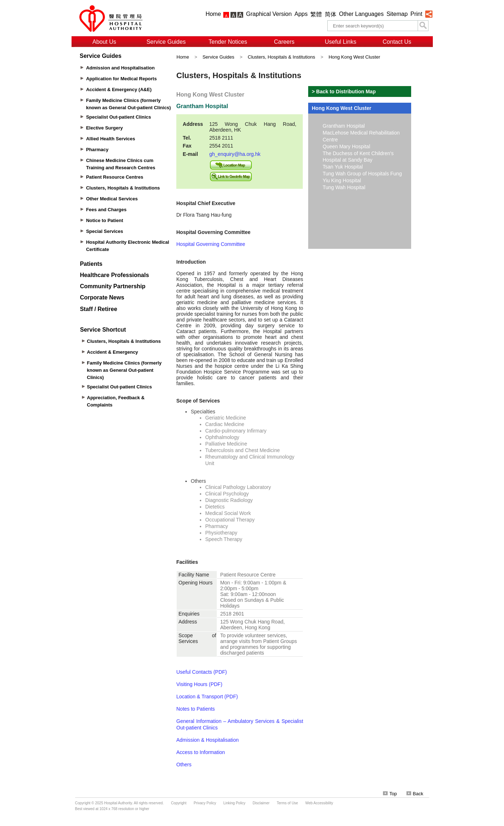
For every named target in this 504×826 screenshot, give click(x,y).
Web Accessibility (319, 803)
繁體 (316, 14)
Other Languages (361, 14)
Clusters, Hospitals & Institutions (281, 57)
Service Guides (166, 42)
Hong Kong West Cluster (354, 57)
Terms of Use (287, 803)
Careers (284, 42)
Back (415, 794)
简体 (331, 14)
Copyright (179, 803)
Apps (301, 14)
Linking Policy (234, 803)
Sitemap (397, 14)
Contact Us (397, 42)
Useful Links (341, 42)
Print (416, 14)
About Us (104, 42)
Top (390, 794)
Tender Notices (228, 42)
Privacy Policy (205, 803)
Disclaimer (261, 803)
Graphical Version (269, 14)
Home (213, 14)
